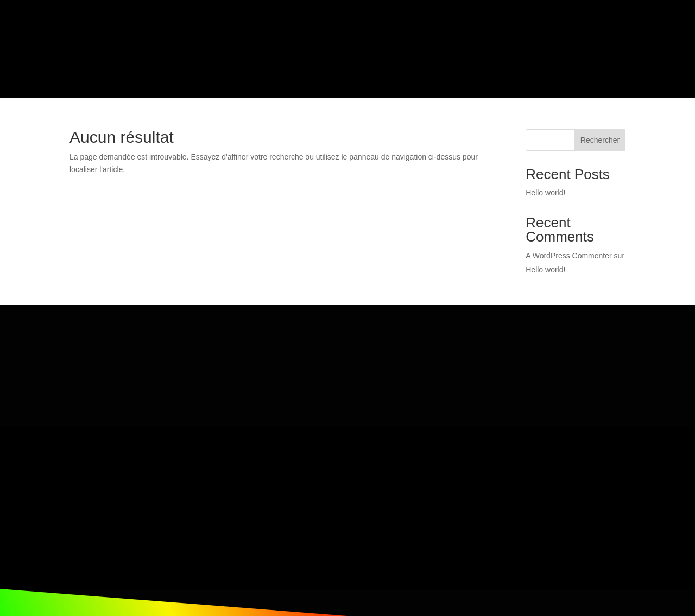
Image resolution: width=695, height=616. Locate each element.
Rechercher (600, 113)
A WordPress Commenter (568, 228)
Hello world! (545, 166)
